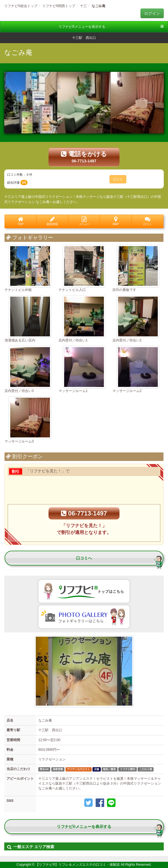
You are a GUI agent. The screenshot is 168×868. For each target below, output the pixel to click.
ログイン (152, 13)
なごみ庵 (18, 52)
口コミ (118, 179)
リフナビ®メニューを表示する (111, 27)
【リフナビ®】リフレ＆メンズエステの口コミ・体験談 (78, 865)
